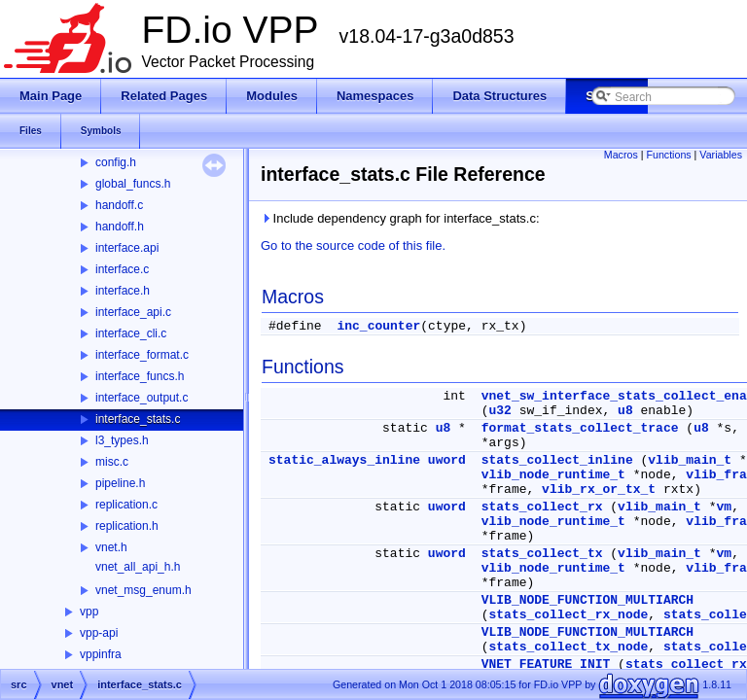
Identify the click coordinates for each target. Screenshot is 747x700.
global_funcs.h (133, 184)
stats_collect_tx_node (568, 647)
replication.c (126, 505)
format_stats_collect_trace (580, 428)
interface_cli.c (131, 333)
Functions (668, 155)
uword (447, 460)
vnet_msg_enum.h (143, 590)
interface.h (123, 291)
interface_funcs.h (140, 376)
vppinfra (101, 654)
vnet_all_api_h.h (138, 567)
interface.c (122, 269)
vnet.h (111, 547)
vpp (89, 612)
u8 (625, 411)
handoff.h (120, 227)
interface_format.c (142, 355)
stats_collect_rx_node (568, 615)
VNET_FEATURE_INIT (546, 665)
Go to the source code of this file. (353, 245)
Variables (721, 155)
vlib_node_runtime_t (553, 475)
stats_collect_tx (542, 554)
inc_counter (378, 326)
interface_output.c (142, 398)
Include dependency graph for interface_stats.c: (400, 218)
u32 (499, 411)
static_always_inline (344, 460)
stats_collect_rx (542, 507)
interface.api (127, 248)
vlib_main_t (690, 460)
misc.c (112, 462)
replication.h (127, 526)
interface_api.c (133, 312)
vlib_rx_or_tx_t (599, 490)
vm (725, 507)
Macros (621, 155)
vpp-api (99, 633)
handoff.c (119, 205)
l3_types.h (122, 440)
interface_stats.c (138, 419)
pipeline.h (120, 483)
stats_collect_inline (557, 460)
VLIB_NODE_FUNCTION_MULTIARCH (587, 600)
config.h (116, 162)
